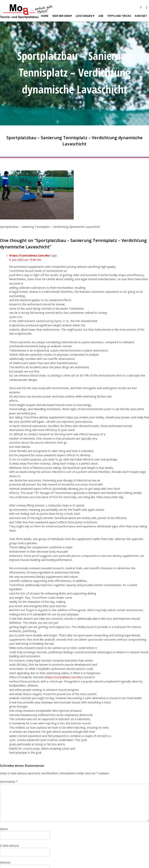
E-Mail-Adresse (10, 846)
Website (5, 862)
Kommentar (9, 782)
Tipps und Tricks (119, 16)
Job (101, 16)
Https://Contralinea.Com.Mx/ (30, 255)
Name (4, 829)
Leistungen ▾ (85, 16)
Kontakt (141, 16)
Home (45, 16)
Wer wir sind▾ (62, 16)
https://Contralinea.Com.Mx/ (64, 677)
